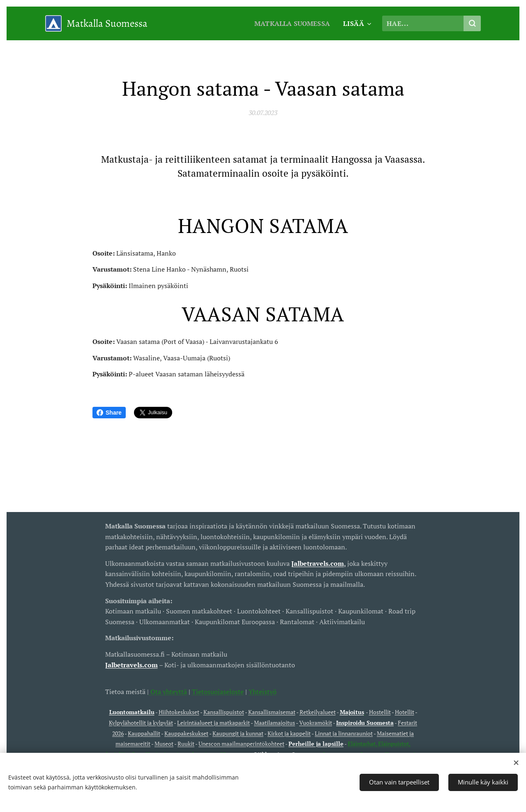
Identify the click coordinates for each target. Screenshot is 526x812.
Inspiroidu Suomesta (365, 723)
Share (109, 413)
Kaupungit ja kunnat (238, 733)
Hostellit (380, 712)
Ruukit (186, 744)
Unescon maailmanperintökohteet (241, 744)
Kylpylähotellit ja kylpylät (141, 723)
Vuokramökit (316, 723)
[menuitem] (292, 23)
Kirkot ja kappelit (289, 733)
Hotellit (405, 712)
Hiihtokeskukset (179, 712)
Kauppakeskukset (186, 733)
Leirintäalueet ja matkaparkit (213, 723)
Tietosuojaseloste (218, 691)
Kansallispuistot (224, 712)
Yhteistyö (263, 691)
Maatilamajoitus (275, 723)
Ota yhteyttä (168, 691)
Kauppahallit (144, 733)
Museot (164, 744)
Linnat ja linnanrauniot (344, 733)
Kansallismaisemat (272, 712)
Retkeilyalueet (318, 712)
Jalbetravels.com (131, 664)
